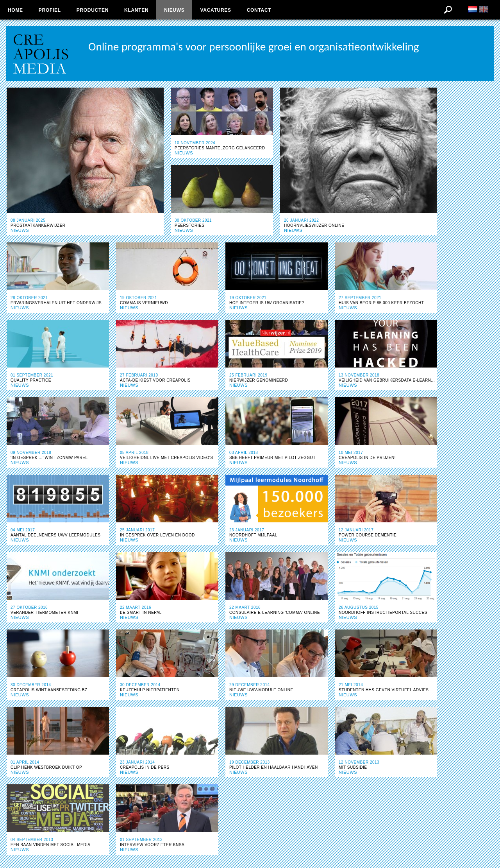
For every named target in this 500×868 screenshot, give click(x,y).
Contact (259, 10)
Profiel (50, 10)
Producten (93, 10)
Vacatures (215, 10)
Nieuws (174, 10)
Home (15, 10)
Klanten (136, 10)
